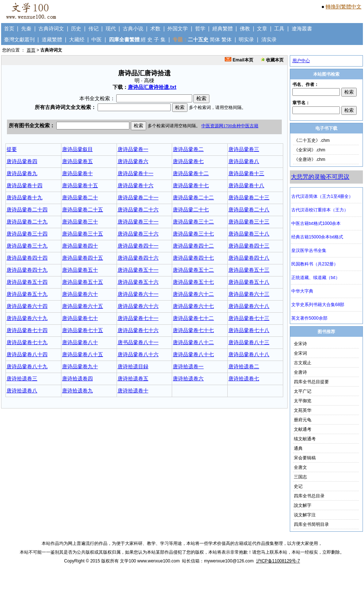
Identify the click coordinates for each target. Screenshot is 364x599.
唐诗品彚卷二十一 (138, 197)
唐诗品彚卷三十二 (193, 222)
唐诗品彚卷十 (77, 173)
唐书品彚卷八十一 (138, 342)
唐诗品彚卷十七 (191, 185)
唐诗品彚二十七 (191, 210)
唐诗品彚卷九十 (80, 366)
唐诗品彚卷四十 (80, 246)
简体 (215, 39)
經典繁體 (223, 29)
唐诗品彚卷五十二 (193, 270)
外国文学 (178, 29)
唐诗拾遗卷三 (22, 378)
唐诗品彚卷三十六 (138, 234)
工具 (279, 29)
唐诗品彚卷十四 (24, 185)
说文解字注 (305, 515)
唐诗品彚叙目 (77, 149)
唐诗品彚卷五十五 (83, 282)
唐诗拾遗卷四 (77, 378)
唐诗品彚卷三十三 (249, 222)
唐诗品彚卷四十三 (249, 246)
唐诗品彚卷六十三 (249, 294)
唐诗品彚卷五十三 (249, 270)
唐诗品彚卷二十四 (27, 210)
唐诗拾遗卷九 (77, 391)
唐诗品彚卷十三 (246, 173)
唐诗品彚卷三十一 (138, 222)
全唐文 (300, 467)
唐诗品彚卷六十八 (249, 306)
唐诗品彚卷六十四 (27, 306)
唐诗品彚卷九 (22, 173)
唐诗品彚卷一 (133, 149)
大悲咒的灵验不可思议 (320, 177)
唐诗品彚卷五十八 (249, 282)
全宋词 (300, 353)
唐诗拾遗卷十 (133, 391)
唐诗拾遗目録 (133, 366)
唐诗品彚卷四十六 (138, 258)
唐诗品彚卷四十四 (27, 258)
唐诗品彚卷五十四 (27, 282)
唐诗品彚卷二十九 (27, 222)
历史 (76, 29)
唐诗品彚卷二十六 (138, 210)
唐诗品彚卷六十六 (138, 306)
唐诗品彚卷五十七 (193, 282)
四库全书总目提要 (311, 382)
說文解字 (303, 505)
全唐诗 (300, 372)
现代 (111, 29)
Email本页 (239, 60)
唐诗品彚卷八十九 (27, 366)
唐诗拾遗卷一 (188, 366)
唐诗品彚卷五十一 (138, 270)
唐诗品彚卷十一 (136, 173)
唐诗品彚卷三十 (80, 222)
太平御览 (303, 401)
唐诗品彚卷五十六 (138, 282)
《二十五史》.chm (312, 140)
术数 (155, 29)
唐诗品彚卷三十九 (27, 246)
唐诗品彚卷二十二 (193, 197)
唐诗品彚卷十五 (80, 185)
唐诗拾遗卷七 (244, 378)
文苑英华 (303, 410)
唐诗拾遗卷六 (188, 378)
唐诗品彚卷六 (133, 161)
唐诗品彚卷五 (77, 161)
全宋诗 (300, 344)
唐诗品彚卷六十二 (193, 294)
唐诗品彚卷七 (188, 161)
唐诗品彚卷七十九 (27, 342)
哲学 (200, 29)
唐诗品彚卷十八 (246, 185)
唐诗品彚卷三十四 (27, 234)
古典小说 (133, 29)
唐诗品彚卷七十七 (193, 330)
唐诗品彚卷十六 (136, 185)
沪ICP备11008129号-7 (278, 561)
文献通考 (303, 429)
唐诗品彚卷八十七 (193, 354)
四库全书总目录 (309, 496)
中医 (96, 39)
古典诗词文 (51, 29)
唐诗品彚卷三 (244, 149)
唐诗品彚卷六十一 (138, 294)
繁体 (227, 39)
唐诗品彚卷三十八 (249, 234)
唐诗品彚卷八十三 (249, 342)
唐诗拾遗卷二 (244, 366)
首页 (9, 29)
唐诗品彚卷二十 (80, 197)
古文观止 (303, 363)
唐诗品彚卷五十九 (27, 294)
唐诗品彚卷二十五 (83, 210)
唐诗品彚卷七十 (80, 318)
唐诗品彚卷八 (244, 161)
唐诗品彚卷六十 (80, 294)
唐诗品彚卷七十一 (138, 318)
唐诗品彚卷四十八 (249, 258)
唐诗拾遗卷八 (22, 391)
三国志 (300, 477)
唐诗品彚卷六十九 (27, 318)
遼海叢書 (302, 29)
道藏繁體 (52, 39)
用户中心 (301, 61)
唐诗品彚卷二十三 (249, 197)
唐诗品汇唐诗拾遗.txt (152, 87)
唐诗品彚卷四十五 (83, 258)
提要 (12, 149)
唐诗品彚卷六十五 (83, 306)
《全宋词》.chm (310, 150)
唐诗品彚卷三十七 (193, 234)
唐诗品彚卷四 (22, 161)
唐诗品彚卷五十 (80, 270)
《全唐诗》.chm (310, 159)
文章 (262, 29)
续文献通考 (305, 439)
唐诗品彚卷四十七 (193, 258)
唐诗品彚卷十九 (24, 197)
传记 (94, 29)
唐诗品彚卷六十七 (193, 306)
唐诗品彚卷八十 (80, 342)
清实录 (269, 39)
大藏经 (77, 39)
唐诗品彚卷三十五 (83, 234)
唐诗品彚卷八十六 (138, 354)
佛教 (245, 29)
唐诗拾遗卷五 (133, 378)
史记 (298, 486)
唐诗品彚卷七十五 (83, 330)
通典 (298, 448)
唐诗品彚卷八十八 (249, 354)
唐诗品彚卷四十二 (193, 246)
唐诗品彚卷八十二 (193, 342)
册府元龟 (303, 420)
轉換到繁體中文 (344, 7)
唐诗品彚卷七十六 (138, 330)
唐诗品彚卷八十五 (83, 354)
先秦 (26, 29)
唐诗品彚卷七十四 (27, 330)
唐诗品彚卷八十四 (27, 354)
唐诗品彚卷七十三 (249, 318)
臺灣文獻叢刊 (19, 39)
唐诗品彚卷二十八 (249, 210)
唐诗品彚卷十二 (191, 173)
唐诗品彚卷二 (188, 149)
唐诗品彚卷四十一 (138, 246)
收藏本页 (272, 60)
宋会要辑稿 (305, 458)
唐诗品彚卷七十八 (249, 330)
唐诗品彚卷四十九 (27, 270)
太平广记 (303, 391)
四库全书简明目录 (311, 524)
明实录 (246, 39)
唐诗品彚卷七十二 (193, 318)
